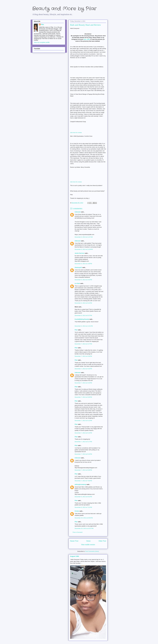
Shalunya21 (78, 267)
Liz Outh (77, 283)
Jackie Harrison (80, 253)
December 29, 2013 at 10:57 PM (84, 528)
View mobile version (88, 545)
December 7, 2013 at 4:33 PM (83, 369)
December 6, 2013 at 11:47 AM (84, 237)
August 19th (75, 556)
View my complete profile (42, 42)
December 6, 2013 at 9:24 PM (83, 303)
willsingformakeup (80, 484)
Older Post (102, 541)
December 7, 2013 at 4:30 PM (83, 356)
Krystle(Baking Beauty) (82, 319)
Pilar (76, 330)
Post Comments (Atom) (92, 551)
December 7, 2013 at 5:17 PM (83, 442)
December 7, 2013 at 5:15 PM (83, 433)
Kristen (77, 511)
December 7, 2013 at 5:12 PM (83, 421)
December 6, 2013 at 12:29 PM (84, 249)
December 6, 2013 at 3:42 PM (83, 280)
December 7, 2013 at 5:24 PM (83, 454)
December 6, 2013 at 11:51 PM (84, 326)
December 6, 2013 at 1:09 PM (83, 264)
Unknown (78, 212)
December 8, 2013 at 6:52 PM (83, 497)
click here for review (76, 133)
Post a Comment (78, 532)
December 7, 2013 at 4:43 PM (83, 383)
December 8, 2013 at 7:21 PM (83, 507)
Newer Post (74, 541)
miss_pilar (87, 39)
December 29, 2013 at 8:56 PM (84, 518)
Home (88, 541)
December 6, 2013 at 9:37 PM (83, 315)
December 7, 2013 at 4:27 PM (83, 344)
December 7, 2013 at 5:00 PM (83, 397)
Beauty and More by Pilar (64, 9)
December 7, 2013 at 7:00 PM (83, 481)
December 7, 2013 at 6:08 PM (83, 470)
